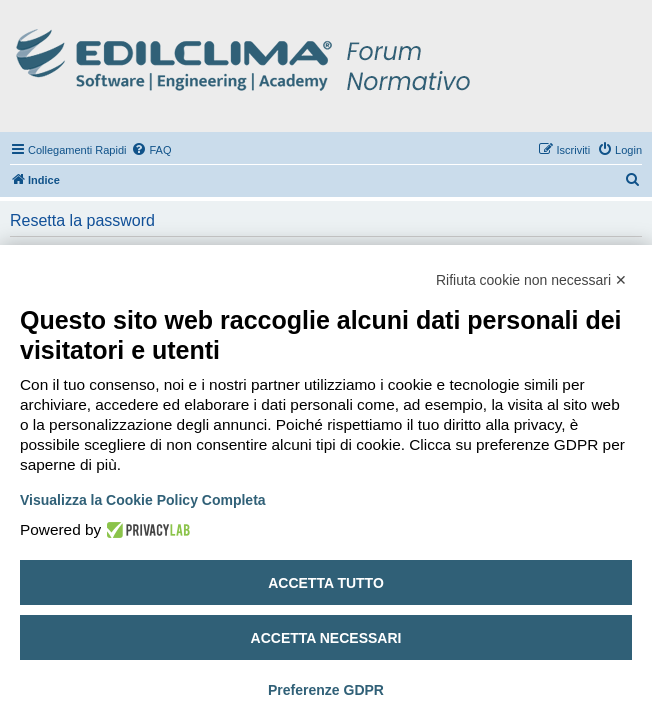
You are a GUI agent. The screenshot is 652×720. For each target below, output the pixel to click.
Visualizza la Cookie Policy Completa (143, 500)
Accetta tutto (326, 583)
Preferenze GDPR (326, 690)
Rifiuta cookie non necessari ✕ (531, 280)
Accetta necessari (326, 638)
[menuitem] (151, 150)
